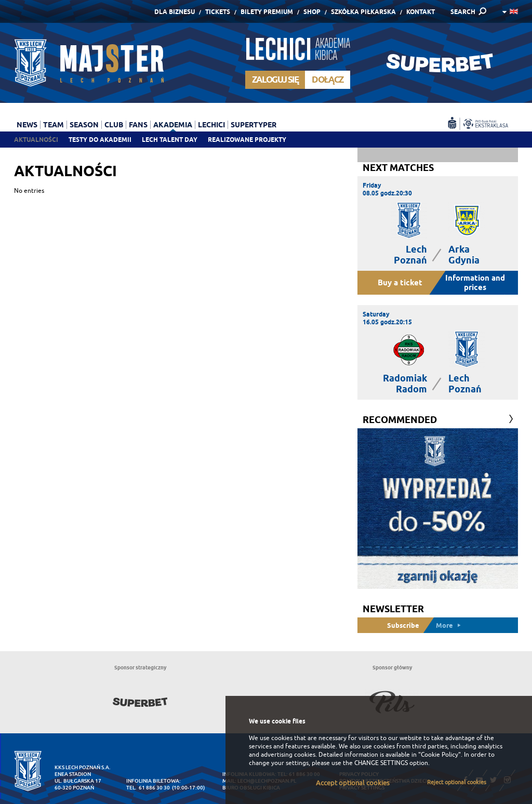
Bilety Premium (267, 12)
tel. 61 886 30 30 (148, 788)
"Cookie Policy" (440, 755)
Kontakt (421, 12)
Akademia (173, 125)
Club (114, 125)
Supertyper (254, 125)
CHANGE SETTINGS (381, 763)
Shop (312, 12)
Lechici (211, 125)
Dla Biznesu (175, 12)
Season (84, 125)
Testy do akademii (100, 140)
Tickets (218, 12)
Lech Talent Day (170, 140)
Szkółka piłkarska (363, 12)
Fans (138, 125)
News (27, 125)
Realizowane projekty (247, 140)
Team (54, 125)
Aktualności (36, 140)
